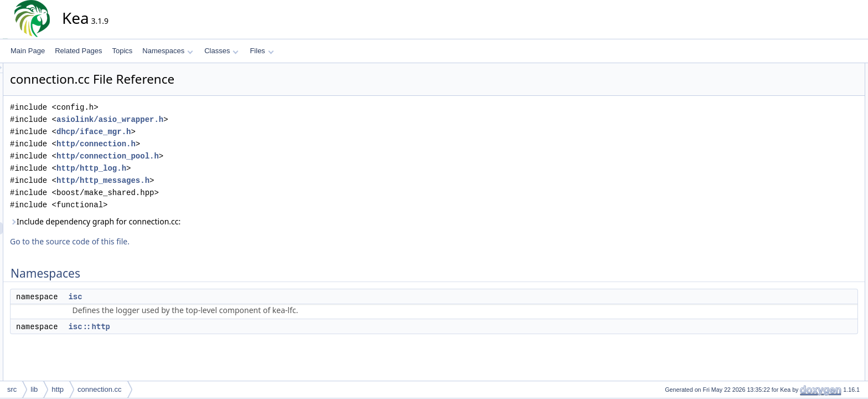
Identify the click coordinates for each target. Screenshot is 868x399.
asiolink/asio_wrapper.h (210, 119)
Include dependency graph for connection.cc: (195, 221)
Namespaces (167, 51)
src (12, 389)
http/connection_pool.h (207, 156)
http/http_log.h (191, 168)
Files (262, 51)
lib (34, 389)
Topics (122, 51)
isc (175, 296)
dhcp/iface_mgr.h (193, 132)
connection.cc (100, 389)
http (58, 389)
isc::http (189, 326)
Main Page (28, 51)
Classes (221, 51)
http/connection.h (196, 144)
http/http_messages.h (203, 180)
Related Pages (78, 51)
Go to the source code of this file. (169, 241)
